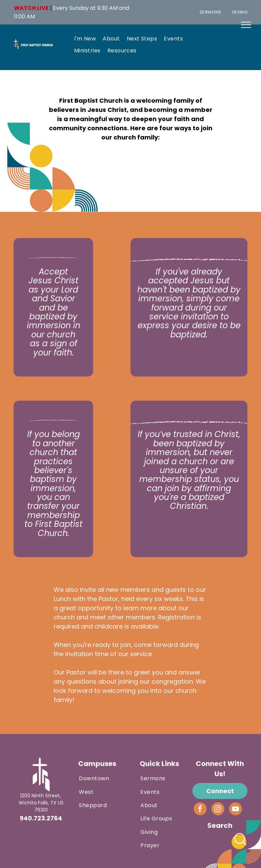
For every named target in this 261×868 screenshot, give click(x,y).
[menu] (246, 25)
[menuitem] (211, 12)
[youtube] (236, 810)
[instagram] (218, 810)
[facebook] (200, 810)
